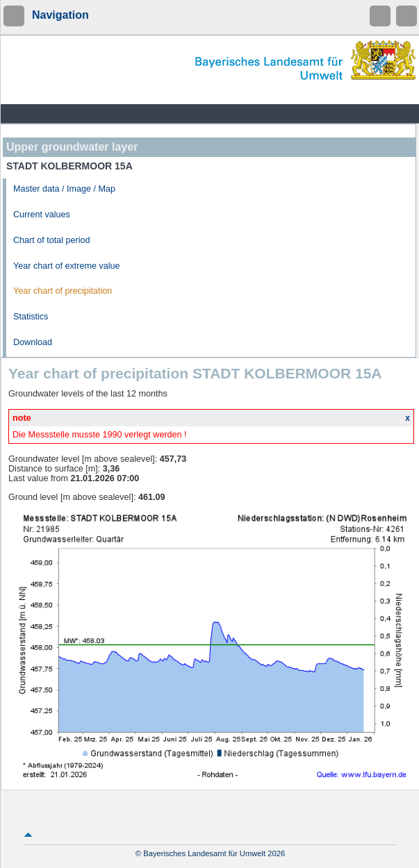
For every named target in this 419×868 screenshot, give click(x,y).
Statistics (31, 317)
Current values (42, 215)
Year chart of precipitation (63, 291)
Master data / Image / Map (64, 189)
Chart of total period (52, 240)
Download (33, 342)
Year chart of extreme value (67, 266)
